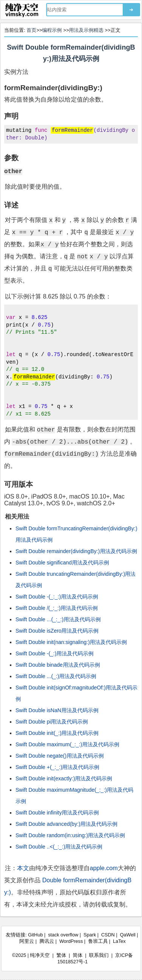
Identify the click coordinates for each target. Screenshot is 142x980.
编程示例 (52, 30)
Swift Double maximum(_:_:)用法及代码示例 (67, 744)
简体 (78, 955)
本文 (23, 868)
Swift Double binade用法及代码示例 (58, 665)
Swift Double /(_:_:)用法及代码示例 (57, 608)
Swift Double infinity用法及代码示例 (57, 813)
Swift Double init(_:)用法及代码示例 (57, 733)
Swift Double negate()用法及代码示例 (60, 756)
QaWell (128, 935)
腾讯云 (47, 941)
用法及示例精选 (86, 30)
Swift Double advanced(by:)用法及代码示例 (66, 824)
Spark (90, 935)
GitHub (35, 935)
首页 (31, 30)
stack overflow (63, 935)
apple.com (104, 868)
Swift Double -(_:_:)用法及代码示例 (57, 597)
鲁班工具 (98, 941)
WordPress (71, 941)
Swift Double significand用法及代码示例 (62, 563)
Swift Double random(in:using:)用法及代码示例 (70, 835)
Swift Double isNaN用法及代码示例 (57, 710)
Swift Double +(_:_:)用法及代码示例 (57, 767)
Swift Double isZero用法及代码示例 (57, 631)
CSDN (108, 935)
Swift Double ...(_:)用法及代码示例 (56, 676)
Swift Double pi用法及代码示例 (52, 722)
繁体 (61, 955)
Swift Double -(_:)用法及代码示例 (55, 653)
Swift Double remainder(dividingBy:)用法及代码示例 (76, 551)
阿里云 (27, 941)
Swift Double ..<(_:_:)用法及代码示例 (59, 847)
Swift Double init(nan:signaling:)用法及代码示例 (71, 642)
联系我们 (99, 955)
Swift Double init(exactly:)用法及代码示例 (64, 778)
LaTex (119, 941)
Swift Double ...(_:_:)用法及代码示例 (58, 619)
